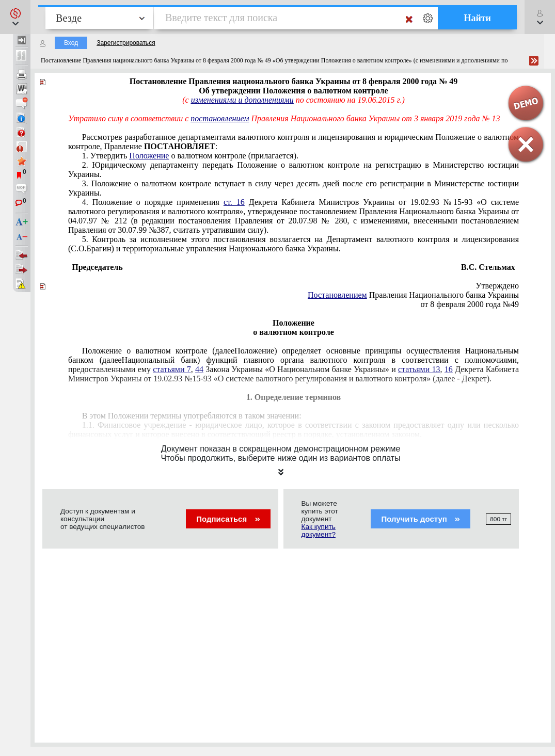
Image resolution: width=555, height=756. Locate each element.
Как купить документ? (319, 530)
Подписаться (228, 519)
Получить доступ (421, 519)
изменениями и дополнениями (242, 100)
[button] (15, 17)
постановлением (220, 118)
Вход (71, 43)
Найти (477, 18)
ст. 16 (234, 202)
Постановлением (337, 295)
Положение (149, 156)
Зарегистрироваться (126, 43)
